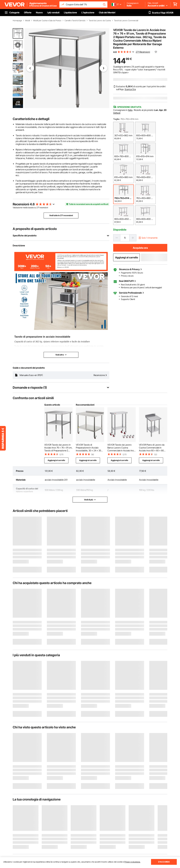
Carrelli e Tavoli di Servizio (75, 21)
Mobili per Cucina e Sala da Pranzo (47, 21)
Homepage (17, 21)
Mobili (28, 21)
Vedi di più (90, 500)
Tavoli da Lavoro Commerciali (126, 21)
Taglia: (117, 119)
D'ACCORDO (164, 862)
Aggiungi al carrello (127, 257)
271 (38, 208)
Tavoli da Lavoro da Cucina (100, 21)
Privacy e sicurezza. (132, 862)
